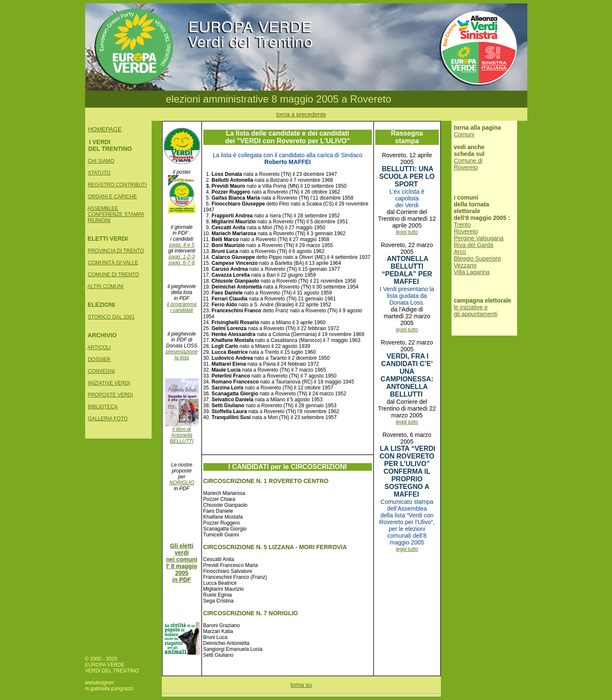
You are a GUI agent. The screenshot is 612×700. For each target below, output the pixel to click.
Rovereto (466, 231)
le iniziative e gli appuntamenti (476, 311)
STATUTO (99, 173)
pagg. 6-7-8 (181, 263)
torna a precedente (301, 114)
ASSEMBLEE (103, 208)
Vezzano (465, 265)
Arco (460, 252)
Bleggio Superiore (478, 258)
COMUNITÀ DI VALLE (113, 263)
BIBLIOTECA (103, 407)
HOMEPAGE (105, 129)
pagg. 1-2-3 (181, 257)
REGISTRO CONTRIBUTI (117, 185)
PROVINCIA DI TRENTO (116, 251)
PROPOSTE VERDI (110, 395)
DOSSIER (99, 359)
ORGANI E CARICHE (112, 197)
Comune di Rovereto (468, 164)
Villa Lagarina (472, 272)
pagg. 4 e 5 (182, 245)
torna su (301, 685)
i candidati (182, 310)
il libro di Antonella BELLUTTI (182, 433)
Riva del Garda (474, 245)
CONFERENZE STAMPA (116, 214)
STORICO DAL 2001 (111, 317)
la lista (182, 358)
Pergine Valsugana (479, 238)
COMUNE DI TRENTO (113, 275)
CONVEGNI (101, 371)
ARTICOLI (99, 347)
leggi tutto (407, 232)
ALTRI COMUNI (106, 286)
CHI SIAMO (101, 161)
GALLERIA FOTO (108, 419)
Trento (462, 225)
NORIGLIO (182, 483)
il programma (182, 304)
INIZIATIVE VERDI (109, 383)
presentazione (181, 352)
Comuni (464, 134)
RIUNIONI (99, 220)
